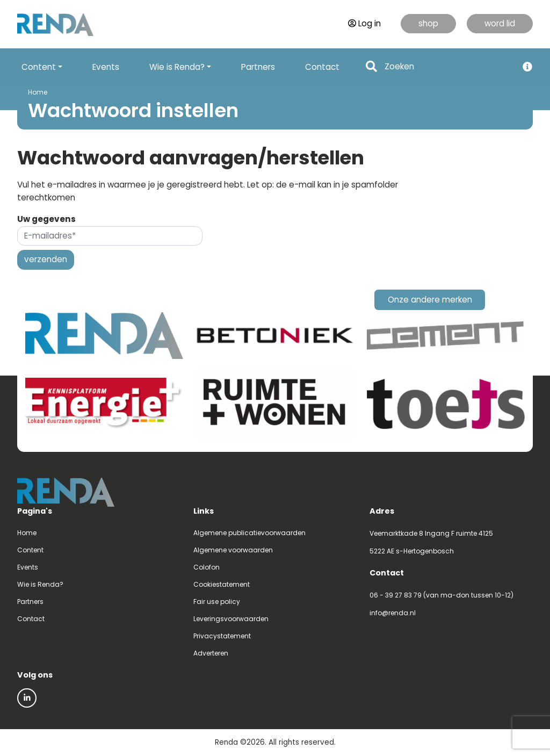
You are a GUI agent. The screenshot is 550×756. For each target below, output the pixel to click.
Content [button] (39, 67)
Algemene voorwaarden (233, 550)
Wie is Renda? (40, 584)
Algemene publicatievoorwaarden (249, 533)
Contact (322, 67)
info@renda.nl (393, 613)
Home (38, 92)
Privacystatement (222, 636)
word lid (500, 23)
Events (106, 67)
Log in (364, 23)
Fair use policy (217, 602)
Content (30, 550)
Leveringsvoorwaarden (231, 619)
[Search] (448, 67)
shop (428, 23)
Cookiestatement (222, 584)
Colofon (207, 567)
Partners (258, 67)
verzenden (46, 259)
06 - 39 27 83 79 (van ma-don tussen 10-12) (442, 595)
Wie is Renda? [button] (177, 67)
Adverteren (211, 653)
